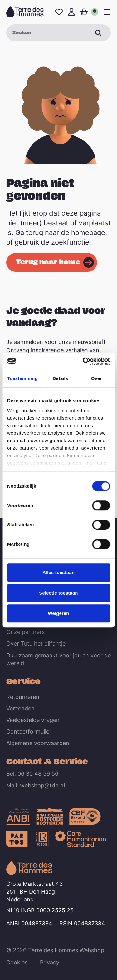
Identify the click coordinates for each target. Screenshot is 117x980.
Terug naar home (48, 261)
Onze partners (25, 632)
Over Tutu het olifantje (36, 644)
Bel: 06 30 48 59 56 (32, 774)
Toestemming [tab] (22, 378)
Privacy (50, 962)
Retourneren (23, 697)
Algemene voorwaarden (38, 743)
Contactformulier (29, 731)
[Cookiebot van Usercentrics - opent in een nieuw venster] (83, 361)
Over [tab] (97, 378)
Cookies (17, 962)
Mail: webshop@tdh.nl (36, 785)
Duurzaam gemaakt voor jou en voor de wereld (58, 659)
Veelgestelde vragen (33, 720)
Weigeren (58, 613)
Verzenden (20, 708)
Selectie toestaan (58, 593)
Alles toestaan (58, 572)
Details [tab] (60, 378)
